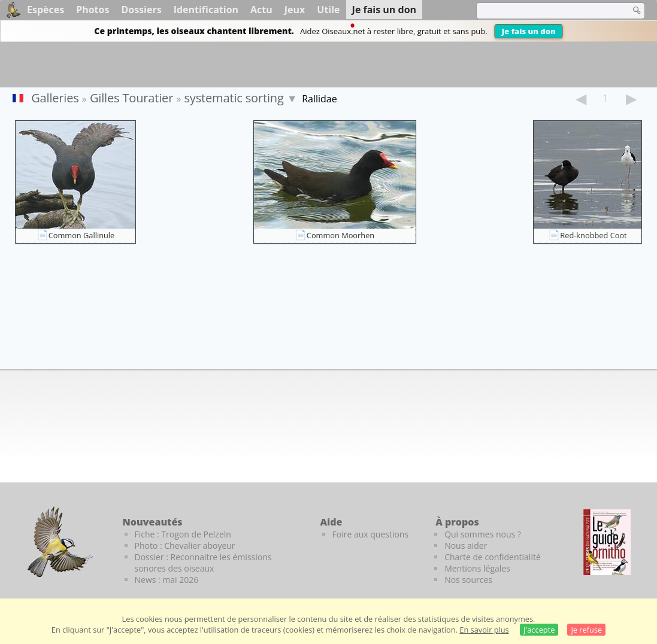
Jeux (295, 10)
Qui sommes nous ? (483, 534)
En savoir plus (484, 630)
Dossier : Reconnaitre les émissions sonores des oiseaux (203, 563)
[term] (546, 11)
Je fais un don (529, 31)
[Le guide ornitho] (607, 542)
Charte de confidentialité (493, 557)
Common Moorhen (340, 235)
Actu (261, 10)
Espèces (46, 10)
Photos (93, 10)
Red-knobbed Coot (593, 235)
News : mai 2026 (167, 580)
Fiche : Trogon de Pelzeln (183, 534)
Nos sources (468, 580)
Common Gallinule (82, 235)
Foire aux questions (371, 534)
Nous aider (466, 546)
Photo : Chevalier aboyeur (185, 546)
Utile (328, 10)
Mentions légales (477, 568)
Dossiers (141, 10)
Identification (206, 10)
